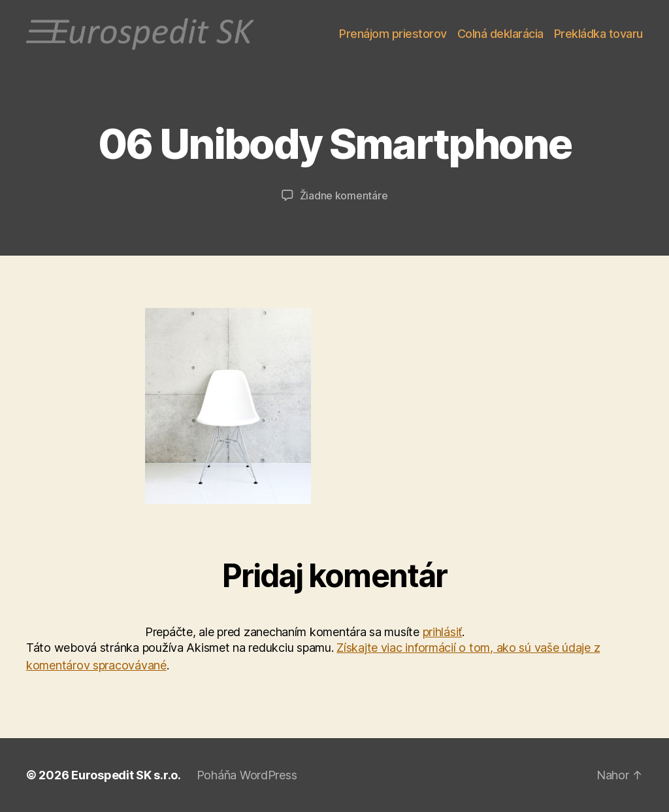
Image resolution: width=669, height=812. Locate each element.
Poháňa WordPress (247, 775)
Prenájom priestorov (393, 34)
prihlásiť (443, 632)
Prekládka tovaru (598, 34)
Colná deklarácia (500, 34)
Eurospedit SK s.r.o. (126, 775)
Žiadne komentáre (344, 195)
